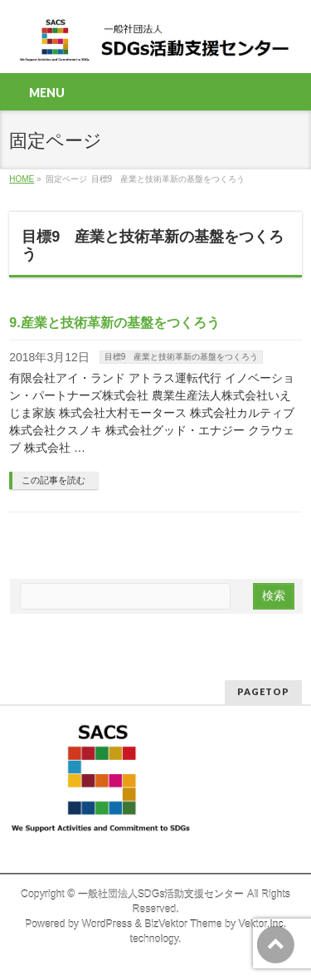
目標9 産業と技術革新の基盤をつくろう (182, 357)
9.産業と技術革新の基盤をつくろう (114, 323)
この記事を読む (53, 480)
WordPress (107, 924)
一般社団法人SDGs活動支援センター (161, 894)
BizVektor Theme (183, 924)
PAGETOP (263, 691)
